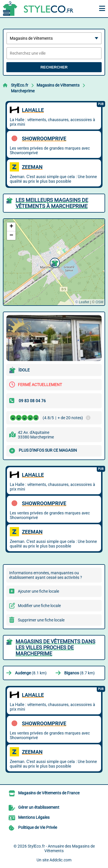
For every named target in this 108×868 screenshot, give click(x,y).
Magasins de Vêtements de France (49, 793)
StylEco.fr (20, 85)
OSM (100, 302)
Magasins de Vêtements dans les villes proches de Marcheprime (55, 647)
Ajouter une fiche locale (38, 591)
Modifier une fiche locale (39, 606)
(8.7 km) (79, 673)
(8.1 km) (31, 673)
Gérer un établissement (39, 807)
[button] (54, 262)
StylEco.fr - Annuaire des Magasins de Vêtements (61, 848)
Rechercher (54, 67)
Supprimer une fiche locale (41, 620)
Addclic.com (60, 860)
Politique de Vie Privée (38, 827)
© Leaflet (82, 302)
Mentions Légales (34, 817)
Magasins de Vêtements (58, 85)
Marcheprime (23, 91)
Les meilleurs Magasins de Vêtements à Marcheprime (52, 203)
